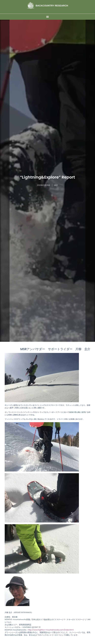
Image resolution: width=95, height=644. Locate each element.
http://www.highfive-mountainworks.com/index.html (51, 630)
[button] (48, 17)
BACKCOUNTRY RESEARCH (52, 6)
